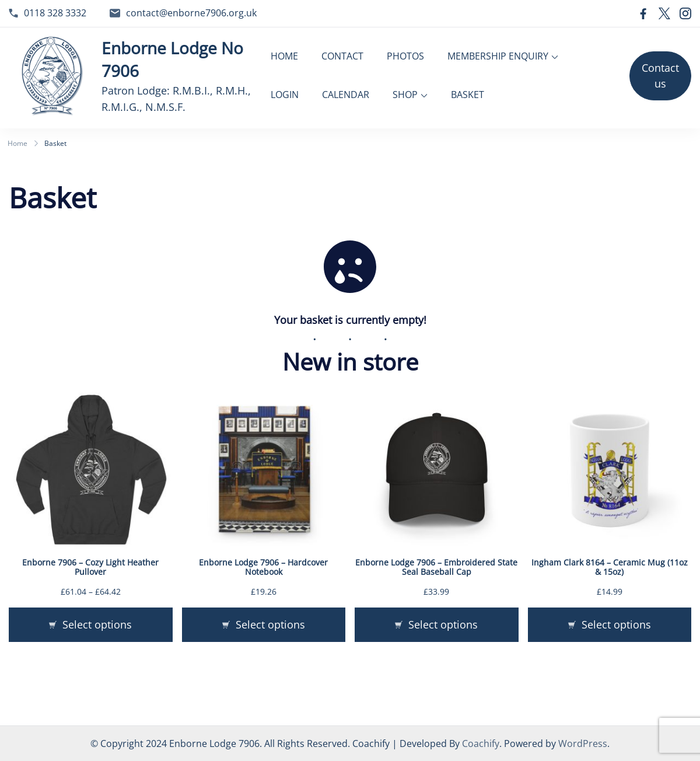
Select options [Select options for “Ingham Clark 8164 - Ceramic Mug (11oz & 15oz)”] (616, 624)
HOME (284, 56)
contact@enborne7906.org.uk (191, 13)
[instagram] (685, 13)
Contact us (660, 76)
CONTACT (342, 56)
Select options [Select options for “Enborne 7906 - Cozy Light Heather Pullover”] (97, 624)
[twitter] (664, 13)
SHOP (405, 95)
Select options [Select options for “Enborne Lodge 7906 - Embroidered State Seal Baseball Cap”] (443, 624)
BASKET (468, 95)
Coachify (481, 743)
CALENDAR (346, 95)
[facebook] (643, 13)
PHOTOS (405, 56)
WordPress (583, 743)
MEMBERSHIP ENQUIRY (498, 56)
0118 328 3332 (55, 13)
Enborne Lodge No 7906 (172, 59)
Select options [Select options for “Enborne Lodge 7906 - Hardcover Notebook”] (270, 624)
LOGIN (285, 95)
